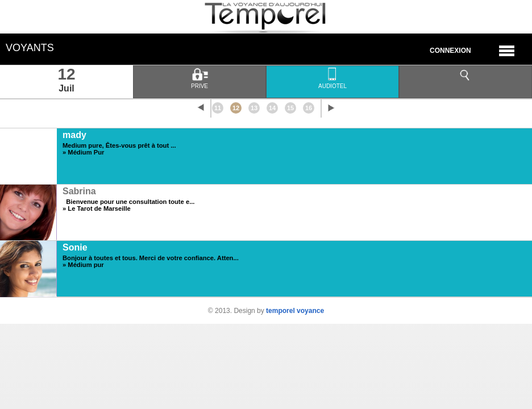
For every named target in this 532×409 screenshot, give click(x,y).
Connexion (450, 51)
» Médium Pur (83, 152)
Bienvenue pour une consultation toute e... (128, 202)
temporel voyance (295, 311)
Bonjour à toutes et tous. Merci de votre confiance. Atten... (151, 258)
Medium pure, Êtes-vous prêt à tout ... (119, 145)
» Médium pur (83, 265)
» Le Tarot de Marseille (97, 208)
